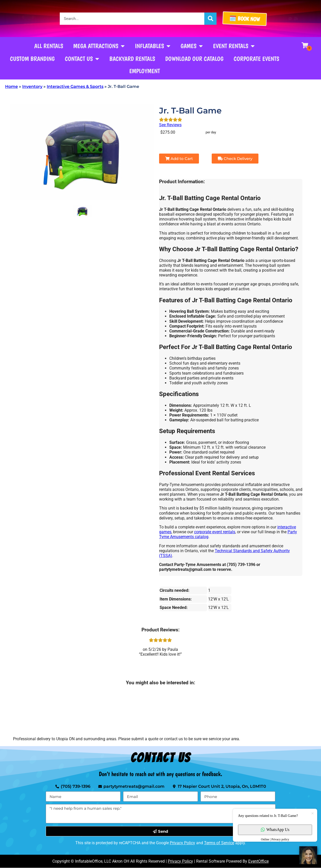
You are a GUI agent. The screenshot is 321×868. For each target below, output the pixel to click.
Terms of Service (219, 843)
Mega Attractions (99, 46)
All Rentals (49, 46)
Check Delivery (235, 159)
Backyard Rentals (132, 59)
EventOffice (258, 861)
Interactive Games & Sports (75, 86)
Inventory (32, 86)
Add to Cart (179, 159)
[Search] (210, 19)
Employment (145, 71)
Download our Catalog (194, 59)
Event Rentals (234, 46)
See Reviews (170, 125)
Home (11, 86)
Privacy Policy (182, 843)
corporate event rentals (215, 532)
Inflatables (153, 46)
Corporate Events (256, 59)
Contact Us (82, 59)
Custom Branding (32, 59)
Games (192, 46)
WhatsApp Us (275, 830)
